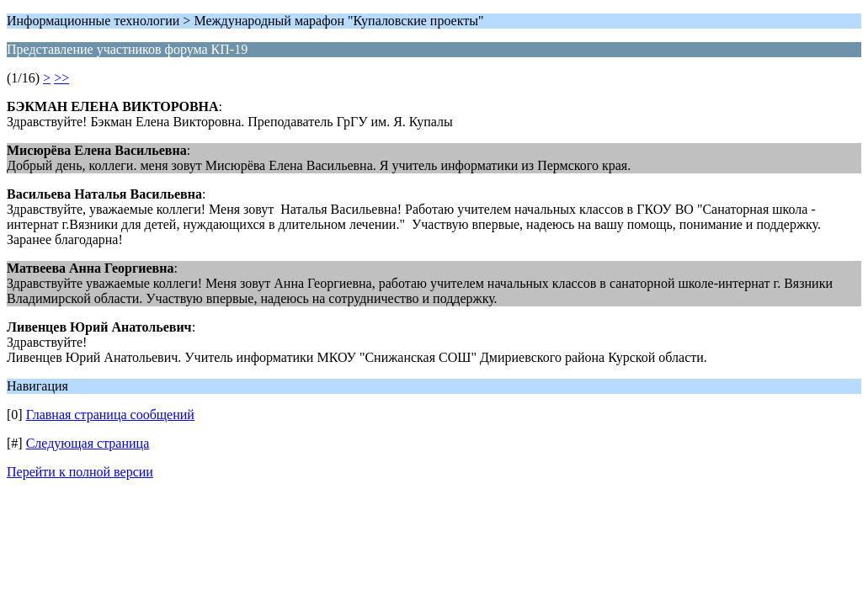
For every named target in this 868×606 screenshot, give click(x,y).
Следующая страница (88, 443)
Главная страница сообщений (110, 415)
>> (61, 78)
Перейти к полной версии (80, 472)
